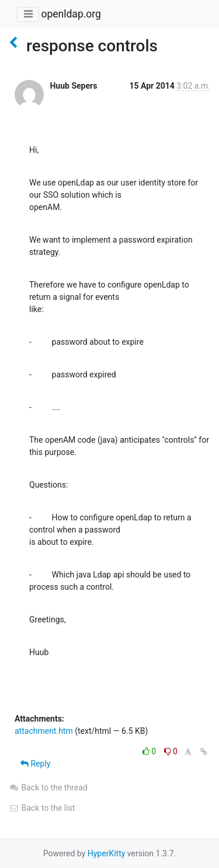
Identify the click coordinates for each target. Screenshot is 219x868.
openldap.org (71, 14)
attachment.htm (44, 731)
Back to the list (42, 808)
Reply (35, 764)
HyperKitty (107, 853)
